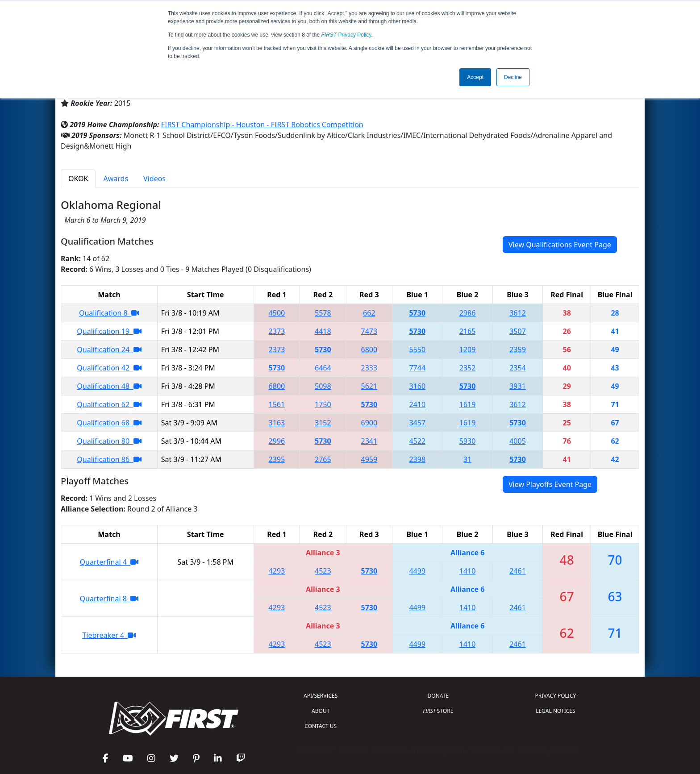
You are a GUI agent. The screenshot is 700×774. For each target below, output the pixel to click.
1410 (468, 571)
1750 (323, 404)
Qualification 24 (109, 350)
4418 (323, 331)
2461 (518, 571)
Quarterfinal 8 (109, 599)
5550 (417, 350)
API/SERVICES (321, 696)
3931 (518, 386)
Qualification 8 (109, 313)
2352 (468, 368)
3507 (518, 331)
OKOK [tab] (78, 179)
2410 (417, 404)
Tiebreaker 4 (109, 635)
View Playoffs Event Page (550, 484)
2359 (518, 350)
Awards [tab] (116, 179)
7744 (417, 368)
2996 (277, 441)
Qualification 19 (109, 331)
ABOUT (321, 711)
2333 (369, 368)
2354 (518, 368)
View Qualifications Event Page (560, 245)
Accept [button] (475, 77)
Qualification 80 (109, 441)
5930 (468, 441)
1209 (468, 350)
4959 (369, 459)
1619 (468, 404)
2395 (277, 459)
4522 (417, 441)
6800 (369, 350)
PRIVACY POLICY (555, 696)
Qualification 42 (109, 368)
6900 (369, 423)
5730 (417, 313)
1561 (277, 404)
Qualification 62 (109, 404)
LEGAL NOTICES (556, 711)
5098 (323, 386)
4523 (323, 571)
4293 (277, 571)
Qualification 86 (109, 459)
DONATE (438, 696)
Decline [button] (513, 77)
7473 (369, 331)
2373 (277, 331)
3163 (277, 423)
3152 (323, 423)
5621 (369, 386)
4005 (518, 441)
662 (369, 313)
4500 (277, 313)
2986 (468, 313)
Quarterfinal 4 (109, 562)
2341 (369, 441)
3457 (417, 423)
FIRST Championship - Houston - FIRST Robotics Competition (262, 125)
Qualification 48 (109, 386)
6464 (323, 368)
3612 (518, 313)
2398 (417, 459)
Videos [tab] (154, 179)
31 (467, 459)
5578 (323, 313)
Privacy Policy (346, 35)
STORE (438, 711)
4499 (417, 571)
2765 (323, 459)
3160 (417, 386)
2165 (468, 331)
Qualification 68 (109, 423)
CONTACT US (321, 726)
